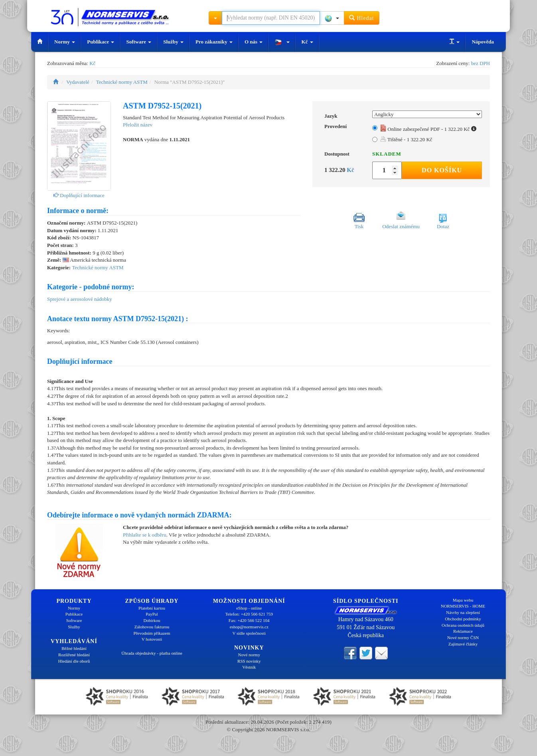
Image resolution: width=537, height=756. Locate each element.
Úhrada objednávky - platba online (152, 653)
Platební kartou (152, 608)
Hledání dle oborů (74, 661)
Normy (65, 42)
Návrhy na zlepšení (463, 612)
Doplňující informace (79, 195)
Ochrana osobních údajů (463, 625)
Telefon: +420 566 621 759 (249, 614)
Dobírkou (152, 620)
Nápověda (483, 42)
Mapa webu (463, 600)
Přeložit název (138, 125)
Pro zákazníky (214, 42)
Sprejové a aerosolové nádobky (80, 299)
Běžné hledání (74, 648)
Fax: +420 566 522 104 (249, 620)
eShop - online (249, 608)
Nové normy (249, 655)
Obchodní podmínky (463, 619)
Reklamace (463, 631)
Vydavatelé (78, 82)
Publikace (101, 42)
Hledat (362, 18)
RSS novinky (249, 661)
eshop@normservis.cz (249, 627)
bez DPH (481, 63)
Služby (173, 42)
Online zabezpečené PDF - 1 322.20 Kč (428, 129)
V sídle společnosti (249, 633)
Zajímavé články (463, 644)
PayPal (152, 614)
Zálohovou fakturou (152, 627)
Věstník (249, 667)
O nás (254, 42)
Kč (307, 42)
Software (139, 42)
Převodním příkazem (152, 633)
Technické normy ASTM (122, 82)
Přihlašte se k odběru (145, 535)
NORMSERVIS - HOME (463, 606)
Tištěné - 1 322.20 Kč (406, 139)
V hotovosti (152, 639)
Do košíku (442, 170)
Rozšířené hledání (74, 655)
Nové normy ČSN (463, 638)
